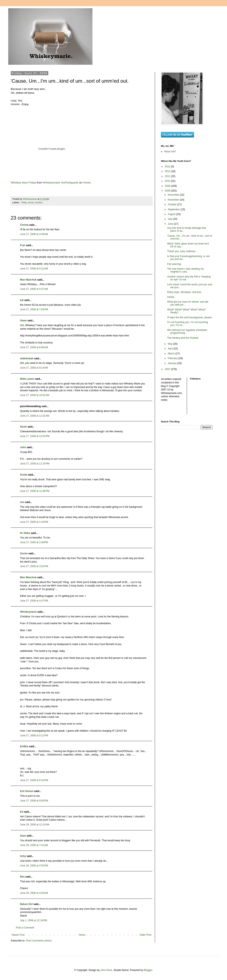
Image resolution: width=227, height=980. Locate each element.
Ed (22, 812)
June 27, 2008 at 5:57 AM (34, 289)
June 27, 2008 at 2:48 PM (34, 542)
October (173, 204)
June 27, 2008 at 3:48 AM (34, 234)
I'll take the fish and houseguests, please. (190, 317)
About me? (170, 152)
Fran (23, 245)
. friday (24, 202)
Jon (22, 502)
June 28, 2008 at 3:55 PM (34, 866)
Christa (24, 225)
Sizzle (23, 427)
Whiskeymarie (28, 612)
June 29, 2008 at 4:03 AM (34, 893)
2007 (168, 369)
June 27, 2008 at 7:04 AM (34, 309)
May (170, 344)
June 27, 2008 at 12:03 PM (35, 436)
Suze (23, 836)
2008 (168, 191)
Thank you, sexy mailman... (182, 251)
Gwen (23, 321)
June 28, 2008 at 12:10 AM (35, 825)
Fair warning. (174, 264)
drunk (31, 202)
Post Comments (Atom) (39, 941)
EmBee (24, 746)
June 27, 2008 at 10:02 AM (35, 395)
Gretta (24, 475)
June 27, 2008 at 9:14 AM (34, 368)
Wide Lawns (27, 379)
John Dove (106, 970)
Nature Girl (26, 904)
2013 (168, 167)
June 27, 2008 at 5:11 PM (34, 736)
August (172, 214)
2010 (168, 181)
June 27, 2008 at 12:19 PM (35, 464)
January (173, 363)
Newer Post (18, 935)
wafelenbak (27, 358)
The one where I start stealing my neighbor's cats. (185, 270)
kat (22, 300)
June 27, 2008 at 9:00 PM (34, 801)
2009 (168, 186)
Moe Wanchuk (28, 280)
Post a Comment (25, 928)
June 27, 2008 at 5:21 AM (34, 269)
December (174, 195)
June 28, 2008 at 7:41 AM (34, 845)
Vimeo (87, 183)
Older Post (145, 935)
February (173, 358)
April (171, 349)
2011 (168, 176)
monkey (39, 202)
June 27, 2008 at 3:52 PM (34, 566)
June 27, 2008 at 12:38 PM (35, 491)
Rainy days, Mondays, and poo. (184, 292)
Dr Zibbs (25, 533)
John (23, 447)
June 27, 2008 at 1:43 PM (34, 522)
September (174, 209)
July (170, 219)
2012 (168, 171)
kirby (23, 856)
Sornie (24, 553)
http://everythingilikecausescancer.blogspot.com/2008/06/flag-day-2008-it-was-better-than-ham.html (74, 336)
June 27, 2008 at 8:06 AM (34, 347)
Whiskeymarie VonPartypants (61, 183)
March (172, 354)
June (171, 224)
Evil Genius (27, 791)
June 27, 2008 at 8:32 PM (34, 780)
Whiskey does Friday (23, 183)
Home (82, 935)
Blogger (148, 970)
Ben (22, 877)
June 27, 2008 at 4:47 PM (34, 601)
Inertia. (171, 297)
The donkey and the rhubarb (183, 338)
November (174, 200)
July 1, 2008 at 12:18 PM (34, 920)
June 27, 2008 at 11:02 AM (35, 416)
